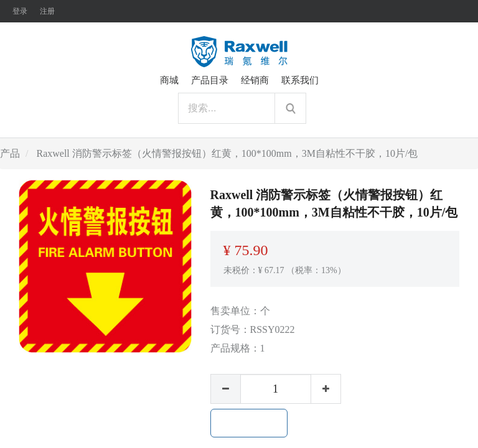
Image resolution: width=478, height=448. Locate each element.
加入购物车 (249, 423)
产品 (10, 153)
